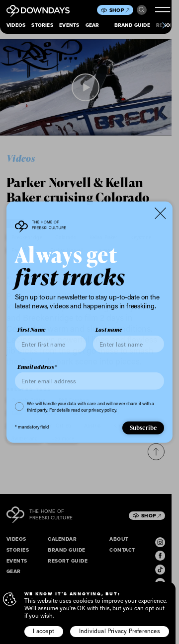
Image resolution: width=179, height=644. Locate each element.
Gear (92, 25)
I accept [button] (44, 631)
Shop (119, 10)
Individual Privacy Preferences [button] (120, 631)
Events (69, 25)
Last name (109, 330)
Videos (16, 25)
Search (142, 10)
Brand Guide (132, 25)
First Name (31, 330)
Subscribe (143, 428)
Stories (42, 25)
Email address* (37, 367)
